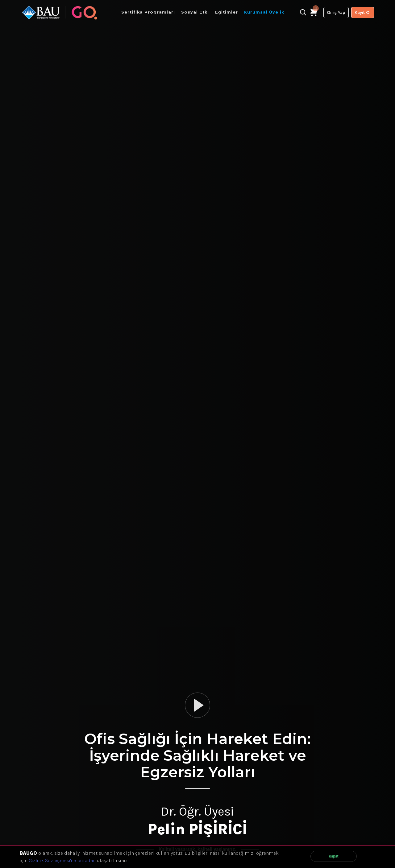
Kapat (333, 856)
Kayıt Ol (363, 12)
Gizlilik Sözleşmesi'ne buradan (62, 860)
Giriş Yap (336, 12)
